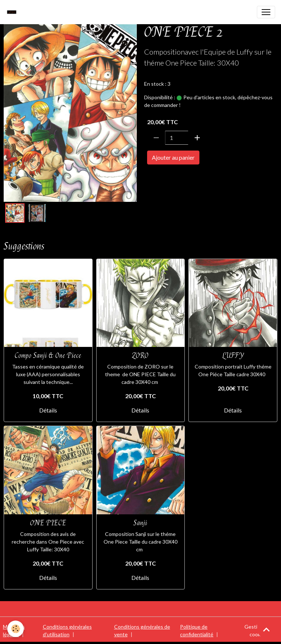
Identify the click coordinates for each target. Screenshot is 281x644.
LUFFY (233, 356)
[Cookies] (16, 629)
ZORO (140, 356)
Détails (48, 410)
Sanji (140, 523)
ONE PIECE (161, 178)
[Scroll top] (266, 629)
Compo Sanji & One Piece (48, 356)
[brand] (14, 12)
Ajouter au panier (173, 157)
